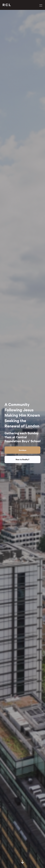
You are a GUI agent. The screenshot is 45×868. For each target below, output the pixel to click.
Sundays (22, 450)
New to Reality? (22, 459)
